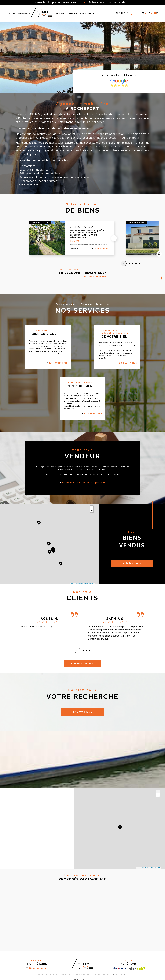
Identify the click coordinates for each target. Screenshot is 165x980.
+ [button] (92, 507)
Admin (105, 975)
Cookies (126, 975)
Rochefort (103, 138)
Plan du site (86, 975)
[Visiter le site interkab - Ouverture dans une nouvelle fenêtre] (136, 968)
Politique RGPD (118, 975)
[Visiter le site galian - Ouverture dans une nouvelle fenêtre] (119, 968)
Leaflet (73, 583)
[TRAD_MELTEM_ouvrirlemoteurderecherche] (124, 13)
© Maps (79, 583)
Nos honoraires (77, 975)
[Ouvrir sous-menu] (17, 13)
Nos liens (110, 975)
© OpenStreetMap (89, 583)
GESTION (60, 13)
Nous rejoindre (87, 13)
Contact (161, 278)
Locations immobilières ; (34, 170)
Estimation (72, 13)
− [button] (92, 511)
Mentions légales (96, 975)
